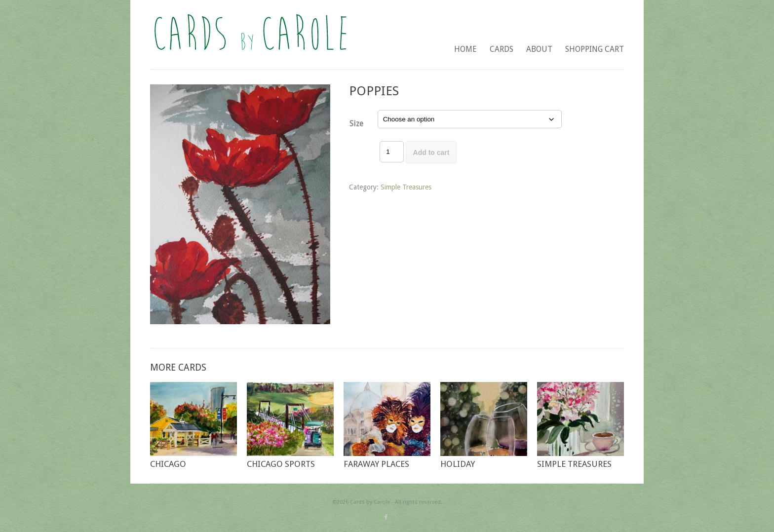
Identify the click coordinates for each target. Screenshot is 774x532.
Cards (502, 49)
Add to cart (431, 152)
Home (465, 49)
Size (356, 124)
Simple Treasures (406, 187)
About (539, 49)
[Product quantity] (391, 152)
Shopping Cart (595, 49)
